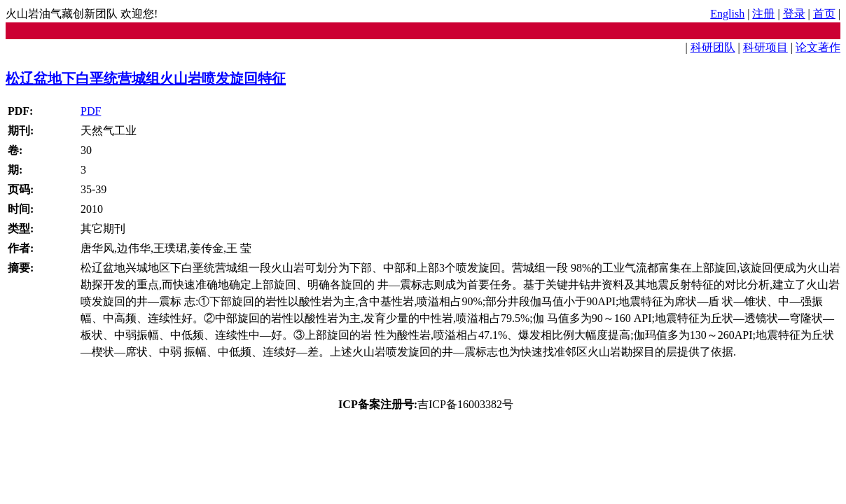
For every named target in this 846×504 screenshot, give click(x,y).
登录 (794, 14)
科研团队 (713, 47)
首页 (824, 14)
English (727, 14)
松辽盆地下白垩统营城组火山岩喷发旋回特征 (146, 78)
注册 (763, 14)
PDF (91, 111)
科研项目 (765, 47)
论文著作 (818, 47)
